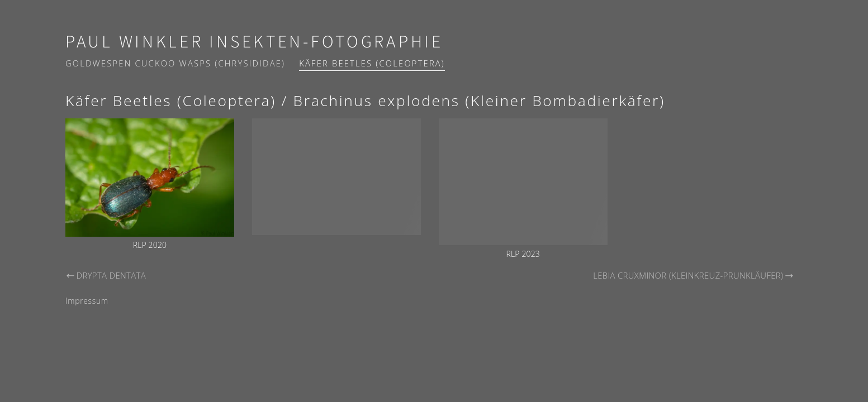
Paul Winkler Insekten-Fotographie (254, 42)
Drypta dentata (106, 275)
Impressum (87, 301)
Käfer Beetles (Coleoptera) (372, 63)
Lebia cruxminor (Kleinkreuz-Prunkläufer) (694, 275)
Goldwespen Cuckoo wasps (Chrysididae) (175, 63)
